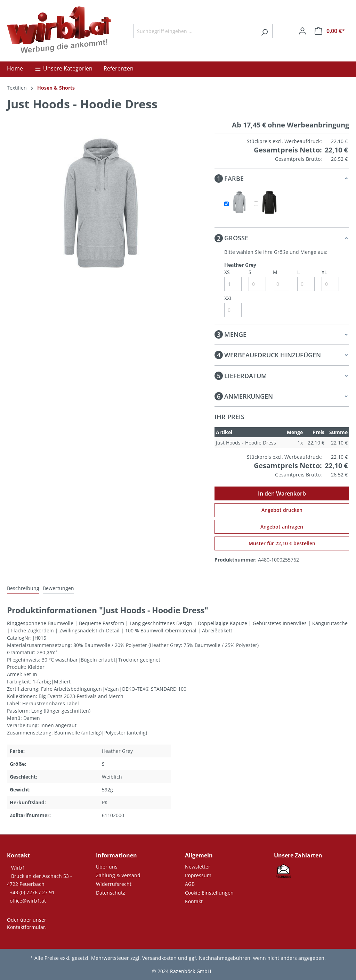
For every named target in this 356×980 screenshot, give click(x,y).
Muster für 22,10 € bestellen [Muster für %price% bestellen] (282, 543)
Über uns (107, 867)
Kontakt (194, 901)
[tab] (23, 588)
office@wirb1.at (28, 901)
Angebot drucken (282, 510)
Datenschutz (111, 893)
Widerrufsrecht (114, 884)
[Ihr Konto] (302, 31)
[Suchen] (264, 31)
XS (227, 272)
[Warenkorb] (330, 31)
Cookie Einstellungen (209, 893)
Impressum (198, 875)
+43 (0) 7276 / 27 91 (32, 892)
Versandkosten (159, 958)
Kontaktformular (26, 927)
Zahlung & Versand (118, 875)
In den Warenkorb (282, 493)
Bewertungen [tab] (58, 588)
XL (324, 272)
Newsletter (198, 867)
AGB (190, 884)
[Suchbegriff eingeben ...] (195, 31)
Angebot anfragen (282, 527)
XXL (228, 298)
